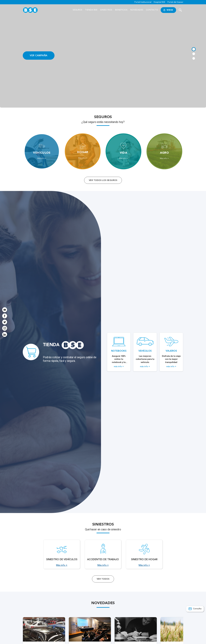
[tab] (193, 49)
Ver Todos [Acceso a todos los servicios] (103, 586)
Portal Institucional (143, 2)
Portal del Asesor (175, 2)
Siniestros (106, 10)
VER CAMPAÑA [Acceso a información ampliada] (39, 55)
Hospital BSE (159, 2)
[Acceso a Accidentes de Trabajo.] (103, 558)
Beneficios (121, 10)
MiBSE (168, 10)
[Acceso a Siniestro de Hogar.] (144, 558)
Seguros (77, 10)
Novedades (137, 10)
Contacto (152, 10)
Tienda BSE (91, 10)
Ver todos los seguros (103, 180)
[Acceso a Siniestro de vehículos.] (62, 558)
